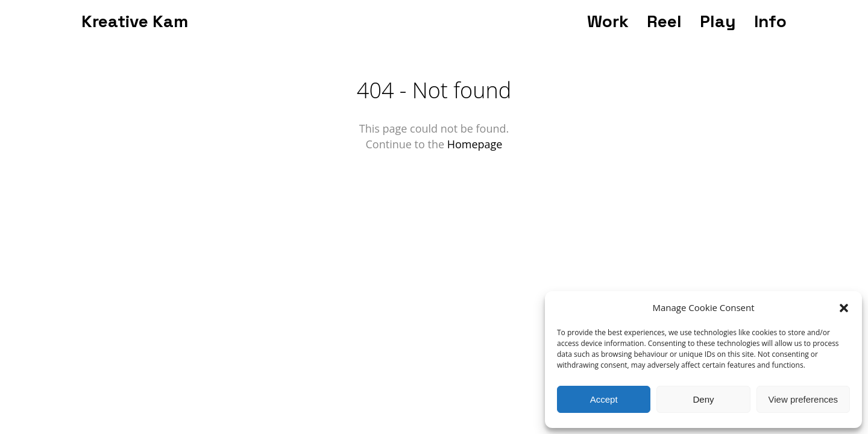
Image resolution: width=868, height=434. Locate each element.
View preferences (804, 399)
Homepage (475, 144)
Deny (703, 399)
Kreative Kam (135, 21)
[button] (844, 308)
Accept (604, 399)
